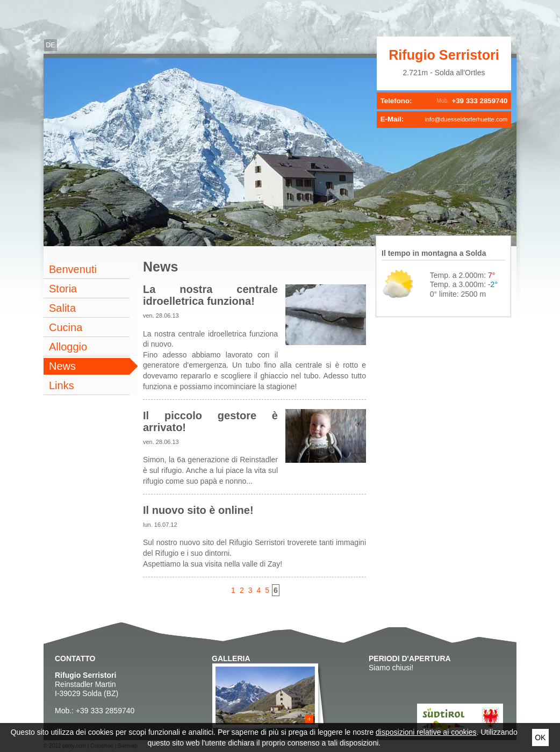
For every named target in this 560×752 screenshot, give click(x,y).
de (51, 45)
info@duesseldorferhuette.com (466, 119)
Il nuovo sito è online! (198, 510)
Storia (63, 289)
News (62, 366)
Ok (540, 737)
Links (62, 385)
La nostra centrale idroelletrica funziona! (210, 295)
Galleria (231, 658)
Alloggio (68, 347)
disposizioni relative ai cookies (426, 732)
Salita (62, 308)
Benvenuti (73, 269)
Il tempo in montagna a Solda (434, 253)
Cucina (66, 327)
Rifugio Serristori (444, 55)
